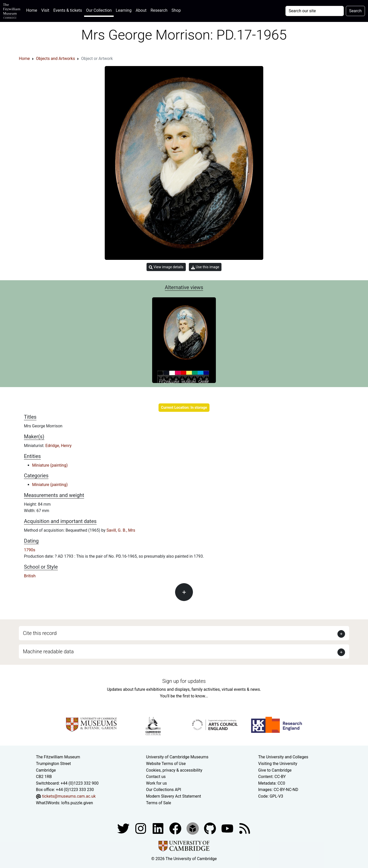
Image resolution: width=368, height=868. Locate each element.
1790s (30, 550)
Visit (45, 10)
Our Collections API (164, 790)
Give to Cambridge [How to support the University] (275, 770)
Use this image (205, 267)
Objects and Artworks (55, 59)
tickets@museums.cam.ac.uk (69, 796)
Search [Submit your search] (355, 11)
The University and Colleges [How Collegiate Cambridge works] (283, 757)
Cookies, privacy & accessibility (174, 770)
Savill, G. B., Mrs (121, 530)
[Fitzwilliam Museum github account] (211, 828)
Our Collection (99, 10)
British (30, 576)
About (141, 10)
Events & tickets (68, 10)
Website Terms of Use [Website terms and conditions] (166, 764)
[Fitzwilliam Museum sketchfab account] (193, 828)
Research (159, 10)
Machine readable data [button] (48, 652)
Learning (124, 10)
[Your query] (315, 11)
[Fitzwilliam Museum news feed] (245, 828)
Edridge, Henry (58, 446)
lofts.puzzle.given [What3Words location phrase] (77, 803)
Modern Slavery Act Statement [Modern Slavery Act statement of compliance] (174, 796)
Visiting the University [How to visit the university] (278, 764)
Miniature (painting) (50, 465)
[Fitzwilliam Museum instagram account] (141, 828)
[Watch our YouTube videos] (228, 828)
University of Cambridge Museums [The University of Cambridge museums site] (177, 757)
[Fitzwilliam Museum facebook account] (159, 828)
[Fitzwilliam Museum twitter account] (124, 828)
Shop (176, 10)
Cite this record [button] (40, 633)
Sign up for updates (184, 681)
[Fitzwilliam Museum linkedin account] (176, 828)
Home (33, 10)
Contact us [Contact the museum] (156, 777)
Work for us (156, 783)
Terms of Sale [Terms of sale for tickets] (159, 803)
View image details (166, 267)
